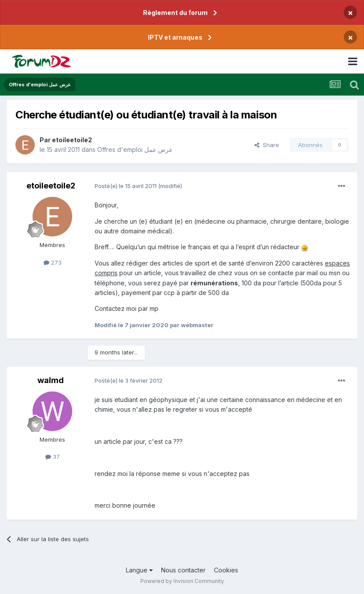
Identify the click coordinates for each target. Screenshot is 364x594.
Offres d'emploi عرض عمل (135, 149)
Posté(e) (126, 186)
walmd (51, 380)
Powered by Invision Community (182, 581)
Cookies (226, 570)
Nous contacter (183, 570)
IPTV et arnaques (175, 37)
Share (267, 145)
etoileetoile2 (72, 140)
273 (53, 262)
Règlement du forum (175, 13)
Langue (139, 570)
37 (53, 457)
